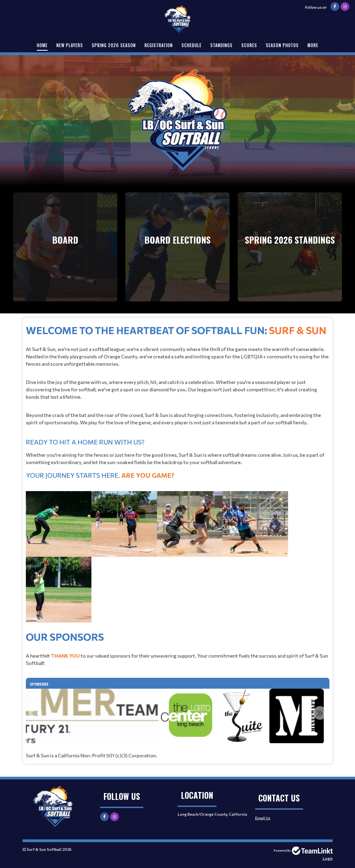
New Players (70, 45)
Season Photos (282, 45)
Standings (221, 45)
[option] (175, 716)
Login (328, 858)
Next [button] (320, 713)
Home (42, 45)
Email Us (263, 818)
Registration (159, 45)
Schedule (192, 45)
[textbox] (178, 476)
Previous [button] (35, 713)
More (313, 45)
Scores (249, 45)
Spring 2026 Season (114, 45)
